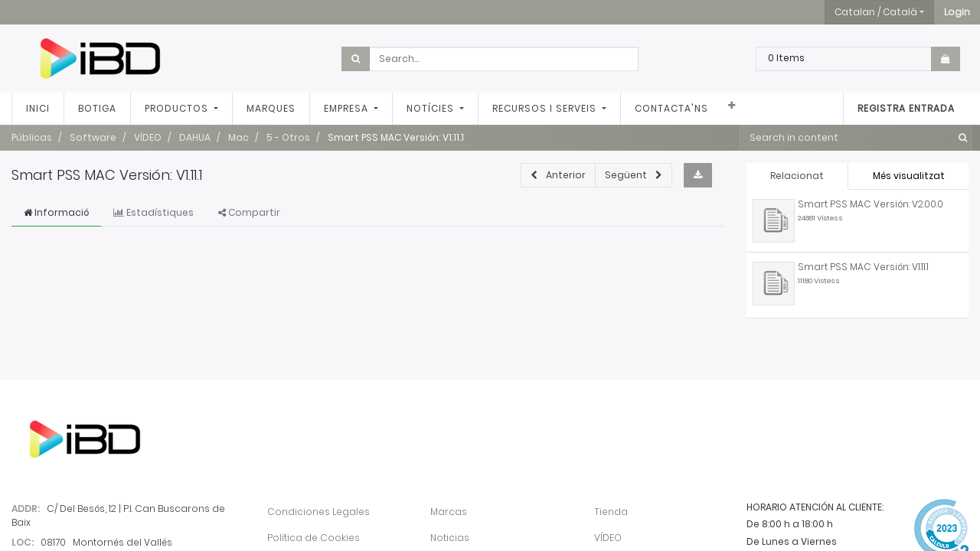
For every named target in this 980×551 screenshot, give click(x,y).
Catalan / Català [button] (876, 12)
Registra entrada (906, 108)
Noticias (450, 538)
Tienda (611, 512)
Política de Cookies (314, 538)
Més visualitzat (909, 176)
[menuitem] (38, 109)
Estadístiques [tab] (154, 212)
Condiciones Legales (318, 512)
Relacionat (797, 176)
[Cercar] (960, 138)
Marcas (449, 512)
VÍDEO (608, 538)
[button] (957, 12)
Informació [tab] (56, 212)
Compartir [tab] (249, 212)
